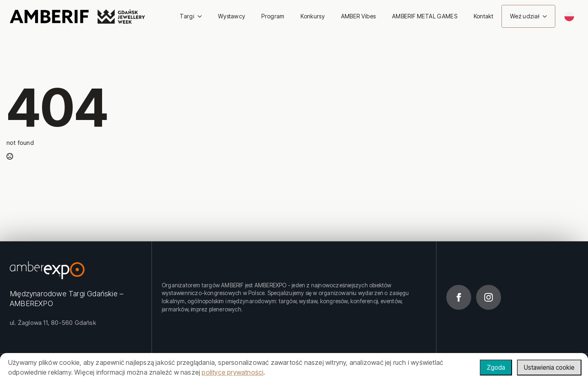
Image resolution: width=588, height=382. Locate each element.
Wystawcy (232, 16)
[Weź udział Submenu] (547, 16)
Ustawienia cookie (548, 367)
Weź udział (525, 16)
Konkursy (312, 16)
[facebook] (459, 297)
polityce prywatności (233, 372)
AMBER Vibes (358, 16)
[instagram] (489, 297)
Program (273, 16)
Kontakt (483, 16)
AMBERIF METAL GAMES (425, 16)
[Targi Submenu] (202, 16)
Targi (187, 16)
